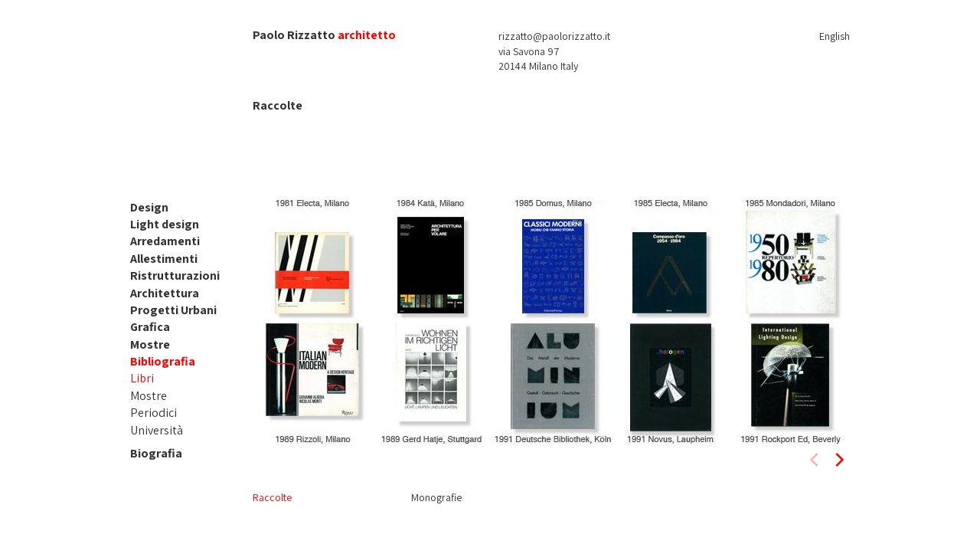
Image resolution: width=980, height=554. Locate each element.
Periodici (154, 413)
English (835, 36)
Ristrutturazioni (175, 275)
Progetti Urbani (173, 310)
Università (157, 430)
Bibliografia (163, 361)
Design (149, 207)
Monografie (436, 497)
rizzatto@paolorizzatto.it (554, 36)
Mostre (150, 344)
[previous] (815, 460)
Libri (142, 378)
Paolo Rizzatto (294, 35)
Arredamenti (165, 241)
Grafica (150, 327)
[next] (838, 460)
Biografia (156, 453)
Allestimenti (164, 259)
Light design (165, 224)
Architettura (165, 293)
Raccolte (272, 497)
